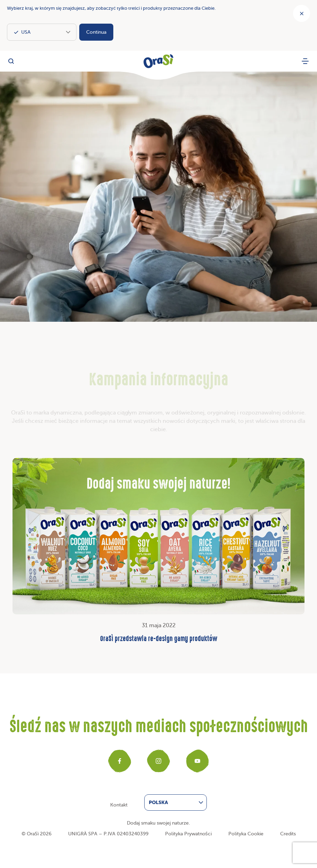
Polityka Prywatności (188, 834)
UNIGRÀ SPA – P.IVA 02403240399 (108, 834)
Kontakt (119, 805)
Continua (96, 32)
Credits (288, 834)
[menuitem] (176, 803)
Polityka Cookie (246, 834)
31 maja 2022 (158, 551)
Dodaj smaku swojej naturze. (158, 823)
